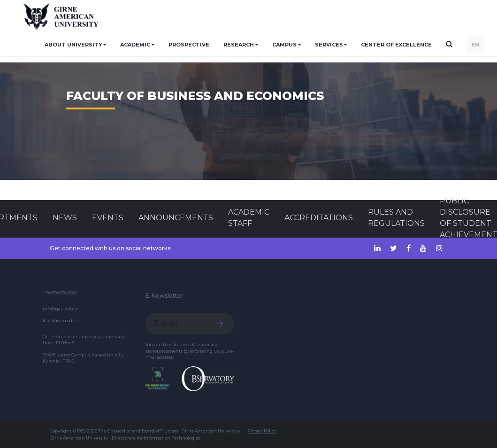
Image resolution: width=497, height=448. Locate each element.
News (65, 218)
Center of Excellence (396, 45)
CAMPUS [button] (284, 45)
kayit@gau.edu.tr (61, 321)
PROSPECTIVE (189, 45)
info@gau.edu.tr (60, 309)
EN (475, 45)
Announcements (176, 218)
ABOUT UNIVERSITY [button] (73, 45)
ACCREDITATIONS (319, 218)
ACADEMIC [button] (135, 45)
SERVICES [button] (329, 45)
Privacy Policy (262, 431)
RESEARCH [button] (239, 45)
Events (108, 218)
